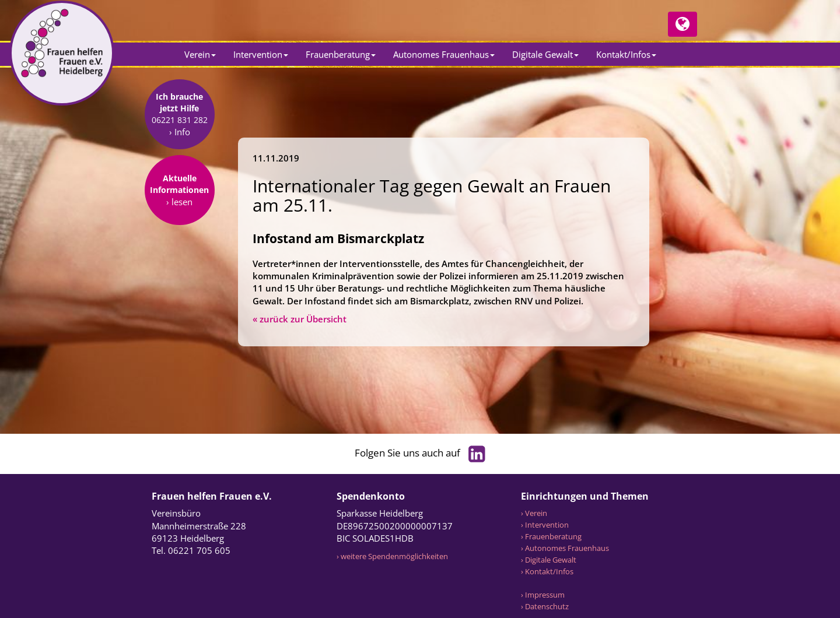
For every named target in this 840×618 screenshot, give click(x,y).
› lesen (179, 278)
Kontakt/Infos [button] (626, 54)
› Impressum (543, 595)
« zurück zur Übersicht (300, 319)
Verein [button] (200, 54)
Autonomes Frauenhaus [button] (444, 54)
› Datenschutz (545, 606)
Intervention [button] (261, 54)
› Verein (534, 513)
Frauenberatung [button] (341, 54)
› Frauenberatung (551, 536)
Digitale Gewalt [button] (545, 54)
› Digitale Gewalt (549, 560)
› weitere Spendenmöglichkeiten (392, 556)
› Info (180, 208)
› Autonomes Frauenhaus (565, 548)
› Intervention (545, 525)
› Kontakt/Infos (547, 571)
